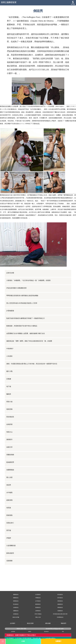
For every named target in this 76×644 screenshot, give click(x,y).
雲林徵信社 (60, 601)
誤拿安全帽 (10, 273)
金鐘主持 (9, 447)
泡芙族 (9, 508)
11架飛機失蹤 (11, 546)
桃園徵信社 (16, 598)
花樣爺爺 (9, 561)
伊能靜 (9, 538)
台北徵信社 (38, 594)
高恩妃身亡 (10, 523)
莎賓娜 (9, 379)
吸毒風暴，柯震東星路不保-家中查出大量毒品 (22, 326)
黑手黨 (9, 530)
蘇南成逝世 (10, 553)
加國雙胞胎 (10, 470)
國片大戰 (9, 371)
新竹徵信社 (60, 598)
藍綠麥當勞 (10, 462)
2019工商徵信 (38, 614)
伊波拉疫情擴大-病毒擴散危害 (17, 288)
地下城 (9, 386)
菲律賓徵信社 (60, 617)
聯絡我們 (64, 623)
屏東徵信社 (60, 607)
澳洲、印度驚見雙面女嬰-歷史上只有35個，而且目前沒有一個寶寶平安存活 (32, 364)
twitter (30, 632)
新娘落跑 (9, 515)
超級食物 (9, 500)
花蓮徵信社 (60, 611)
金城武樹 (9, 424)
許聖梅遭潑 (10, 311)
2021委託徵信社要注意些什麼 (60, 614)
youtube (13, 632)
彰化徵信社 (16, 604)
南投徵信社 (38, 604)
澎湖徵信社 (16, 614)
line (63, 632)
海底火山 (9, 432)
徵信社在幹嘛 (16, 617)
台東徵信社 (38, 611)
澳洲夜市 (9, 439)
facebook (46, 632)
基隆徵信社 (16, 594)
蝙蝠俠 (9, 394)
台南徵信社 (16, 607)
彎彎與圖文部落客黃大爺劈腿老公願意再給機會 (22, 296)
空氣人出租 (38, 617)
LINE (23, 641)
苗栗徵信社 (16, 601)
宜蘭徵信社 (16, 611)
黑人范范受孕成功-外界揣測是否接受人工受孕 (22, 303)
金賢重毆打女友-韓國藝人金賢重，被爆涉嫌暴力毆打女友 (26, 333)
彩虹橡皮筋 (10, 417)
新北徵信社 (60, 594)
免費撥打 (58, 641)
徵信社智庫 (30, 623)
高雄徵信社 (38, 607)
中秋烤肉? (10, 349)
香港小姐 (9, 402)
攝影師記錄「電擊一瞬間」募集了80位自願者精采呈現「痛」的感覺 (29, 341)
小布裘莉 (9, 356)
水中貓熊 (9, 492)
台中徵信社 (38, 601)
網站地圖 (48, 623)
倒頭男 (9, 485)
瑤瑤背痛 (9, 409)
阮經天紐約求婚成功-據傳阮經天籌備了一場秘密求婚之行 (26, 318)
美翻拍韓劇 (10, 455)
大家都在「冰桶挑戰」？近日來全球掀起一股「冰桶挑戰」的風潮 (28, 280)
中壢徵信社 (38, 598)
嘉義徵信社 (60, 604)
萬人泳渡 (9, 477)
